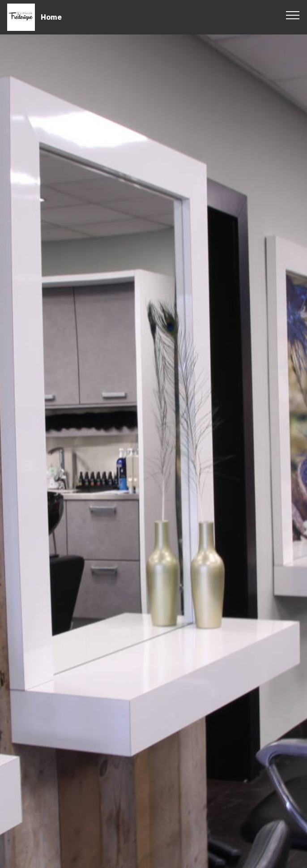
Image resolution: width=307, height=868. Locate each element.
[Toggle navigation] (293, 15)
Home (51, 17)
